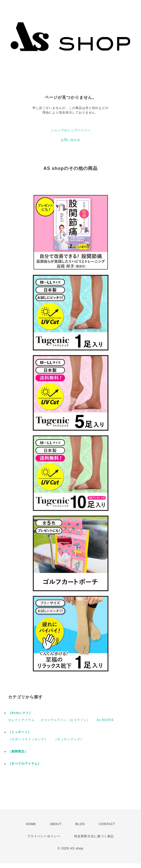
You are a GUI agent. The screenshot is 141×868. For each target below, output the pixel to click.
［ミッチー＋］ (20, 732)
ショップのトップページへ (71, 130)
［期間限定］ (18, 751)
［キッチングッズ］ (69, 739)
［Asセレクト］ (20, 713)
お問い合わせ (71, 140)
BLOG (80, 824)
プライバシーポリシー (44, 836)
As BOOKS (105, 720)
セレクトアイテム (21, 720)
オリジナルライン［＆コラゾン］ (65, 720)
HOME (31, 824)
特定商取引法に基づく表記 (94, 836)
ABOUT (56, 824)
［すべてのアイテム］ (25, 764)
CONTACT (107, 824)
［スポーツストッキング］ (28, 739)
